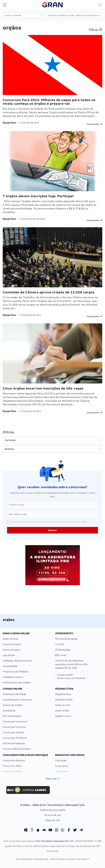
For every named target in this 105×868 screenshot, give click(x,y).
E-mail (61, 655)
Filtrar (96, 30)
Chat (60, 644)
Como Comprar (12, 650)
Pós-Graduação (12, 716)
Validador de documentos (18, 661)
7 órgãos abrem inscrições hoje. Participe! (38, 196)
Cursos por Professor (15, 738)
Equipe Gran (9, 123)
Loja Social (9, 655)
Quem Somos (10, 639)
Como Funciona (12, 644)
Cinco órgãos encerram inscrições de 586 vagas (43, 388)
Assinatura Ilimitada (14, 694)
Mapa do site (53, 820)
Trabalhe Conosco (13, 677)
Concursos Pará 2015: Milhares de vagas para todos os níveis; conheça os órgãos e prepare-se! (49, 102)
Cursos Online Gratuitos (17, 749)
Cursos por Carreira (14, 727)
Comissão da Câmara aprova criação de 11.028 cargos (49, 292)
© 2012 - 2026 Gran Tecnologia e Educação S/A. (52, 805)
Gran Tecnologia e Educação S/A (52, 841)
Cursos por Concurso (15, 722)
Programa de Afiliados (16, 672)
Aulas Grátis (62, 711)
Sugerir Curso (63, 716)
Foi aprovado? (71, 677)
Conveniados (10, 666)
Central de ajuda (66, 639)
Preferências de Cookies (17, 683)
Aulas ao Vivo (63, 705)
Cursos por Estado (13, 732)
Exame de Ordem (13, 705)
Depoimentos (63, 694)
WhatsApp (63, 650)
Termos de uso (53, 815)
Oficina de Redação (14, 743)
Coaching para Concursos (17, 700)
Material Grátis (64, 700)
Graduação (9, 711)
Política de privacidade (52, 810)
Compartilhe (94, 124)
